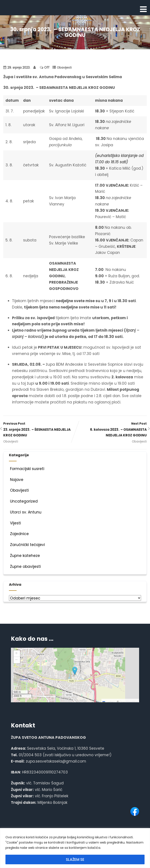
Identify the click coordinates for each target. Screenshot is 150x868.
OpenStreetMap (129, 702)
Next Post (111, 430)
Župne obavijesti (25, 567)
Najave (16, 480)
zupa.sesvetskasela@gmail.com (56, 761)
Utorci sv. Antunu (25, 512)
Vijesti (15, 523)
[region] (75, 848)
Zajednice (19, 534)
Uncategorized (23, 501)
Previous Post (39, 430)
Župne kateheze (24, 556)
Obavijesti (64, 68)
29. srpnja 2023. (19, 68)
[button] (75, 671)
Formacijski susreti (27, 469)
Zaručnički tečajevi (27, 545)
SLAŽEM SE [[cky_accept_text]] (75, 859)
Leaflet (108, 702)
